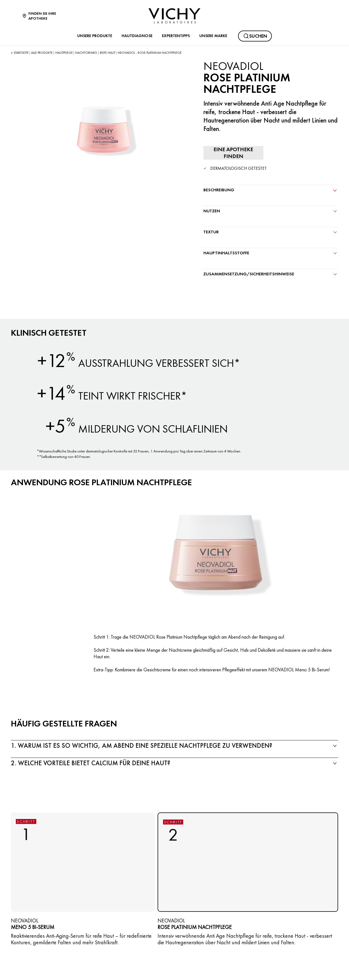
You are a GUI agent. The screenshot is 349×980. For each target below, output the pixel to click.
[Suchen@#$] (255, 36)
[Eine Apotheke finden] (233, 153)
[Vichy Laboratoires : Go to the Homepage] (174, 16)
